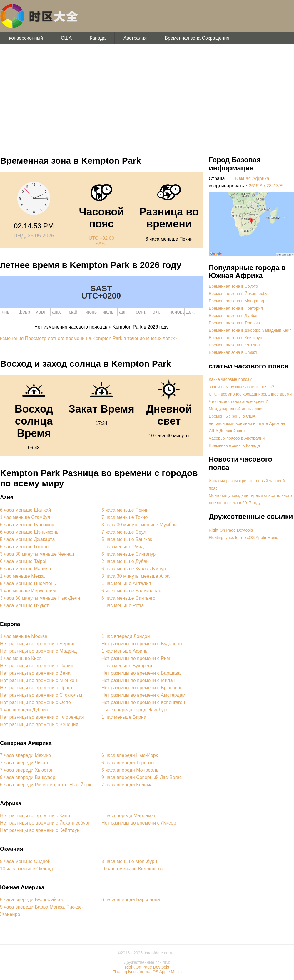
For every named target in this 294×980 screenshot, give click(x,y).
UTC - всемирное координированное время (250, 394)
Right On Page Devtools (231, 530)
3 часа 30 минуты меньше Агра (136, 576)
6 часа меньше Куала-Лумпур (134, 569)
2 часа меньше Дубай (125, 561)
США (66, 38)
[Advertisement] (147, 97)
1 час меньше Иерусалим (28, 591)
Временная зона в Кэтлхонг (235, 345)
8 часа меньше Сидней (25, 861)
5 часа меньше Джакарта (27, 539)
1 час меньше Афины (125, 651)
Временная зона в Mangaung (236, 301)
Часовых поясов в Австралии (237, 438)
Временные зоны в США (232, 416)
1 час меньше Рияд (123, 547)
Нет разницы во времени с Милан (138, 680)
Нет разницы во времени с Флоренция (42, 717)
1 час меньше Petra (123, 605)
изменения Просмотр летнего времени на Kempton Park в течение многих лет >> (88, 338)
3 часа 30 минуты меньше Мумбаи (139, 525)
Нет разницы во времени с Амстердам (143, 695)
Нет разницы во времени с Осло (35, 702)
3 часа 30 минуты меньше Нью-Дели (40, 598)
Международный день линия (236, 409)
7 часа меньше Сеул (124, 532)
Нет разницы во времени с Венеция (39, 724)
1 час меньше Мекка (22, 576)
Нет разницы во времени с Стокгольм (41, 695)
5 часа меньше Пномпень (28, 583)
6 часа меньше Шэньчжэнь (29, 532)
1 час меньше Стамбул (25, 517)
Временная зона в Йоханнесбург (240, 294)
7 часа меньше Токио (125, 517)
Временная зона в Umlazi (233, 352)
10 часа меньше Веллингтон (132, 869)
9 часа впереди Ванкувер (28, 777)
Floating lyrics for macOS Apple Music (243, 537)
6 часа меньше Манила (26, 569)
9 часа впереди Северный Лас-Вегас (142, 777)
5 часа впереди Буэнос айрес (32, 900)
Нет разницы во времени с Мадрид (38, 651)
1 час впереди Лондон (126, 636)
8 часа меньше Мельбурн (129, 861)
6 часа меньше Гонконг (25, 547)
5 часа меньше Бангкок (127, 539)
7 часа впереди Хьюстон (27, 770)
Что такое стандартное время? (238, 401)
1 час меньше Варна (124, 717)
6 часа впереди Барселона (131, 900)
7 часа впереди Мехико (25, 755)
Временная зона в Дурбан (234, 316)
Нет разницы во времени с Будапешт (142, 644)
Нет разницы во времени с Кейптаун (40, 830)
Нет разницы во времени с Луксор (139, 823)
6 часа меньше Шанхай (25, 510)
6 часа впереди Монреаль (130, 770)
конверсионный (26, 38)
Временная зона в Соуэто (233, 286)
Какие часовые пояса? (230, 379)
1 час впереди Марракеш (129, 816)
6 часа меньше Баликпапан (131, 591)
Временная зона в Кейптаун (235, 338)
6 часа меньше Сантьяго (128, 598)
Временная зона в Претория (236, 308)
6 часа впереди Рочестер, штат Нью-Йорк (46, 785)
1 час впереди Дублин (24, 710)
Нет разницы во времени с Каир (35, 816)
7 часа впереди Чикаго (25, 763)
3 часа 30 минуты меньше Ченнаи (37, 554)
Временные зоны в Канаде (234, 445)
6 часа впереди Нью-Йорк (130, 755)
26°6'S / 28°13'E (266, 186)
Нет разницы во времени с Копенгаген (143, 702)
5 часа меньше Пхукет (24, 605)
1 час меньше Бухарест (127, 666)
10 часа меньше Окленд (26, 869)
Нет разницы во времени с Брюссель (142, 688)
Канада (98, 38)
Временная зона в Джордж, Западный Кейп (250, 330)
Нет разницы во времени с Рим (136, 658)
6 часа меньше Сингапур (128, 554)
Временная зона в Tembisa (234, 323)
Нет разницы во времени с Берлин (38, 644)
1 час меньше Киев (21, 658)
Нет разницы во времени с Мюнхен (39, 680)
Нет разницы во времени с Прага (36, 688)
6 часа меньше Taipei (23, 561)
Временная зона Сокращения (197, 38)
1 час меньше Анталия (126, 583)
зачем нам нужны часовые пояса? (241, 387)
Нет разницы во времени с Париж (37, 666)
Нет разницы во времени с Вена (35, 673)
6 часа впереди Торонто (128, 763)
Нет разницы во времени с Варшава (141, 673)
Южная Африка (252, 179)
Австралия (135, 38)
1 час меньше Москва (24, 636)
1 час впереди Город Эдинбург (135, 710)
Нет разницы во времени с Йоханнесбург (45, 823)
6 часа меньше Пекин (125, 510)
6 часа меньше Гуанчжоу (27, 525)
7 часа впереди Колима (127, 785)
